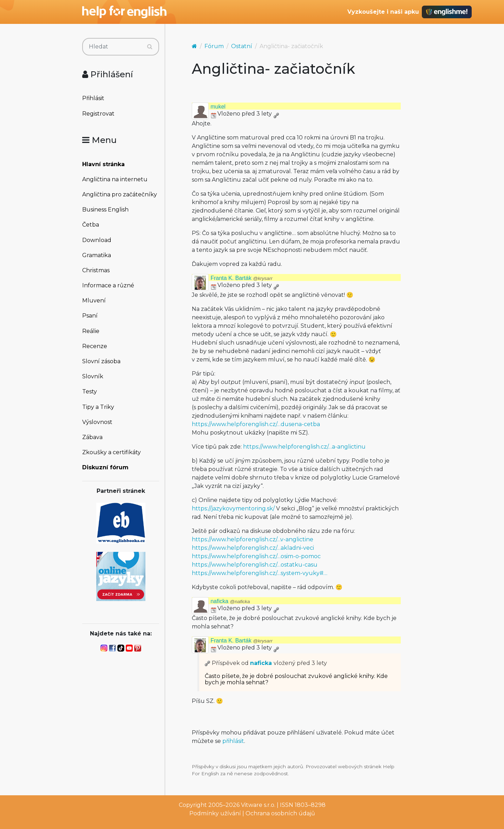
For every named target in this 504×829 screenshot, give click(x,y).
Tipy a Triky (98, 407)
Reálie (91, 331)
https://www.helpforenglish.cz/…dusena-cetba (256, 424)
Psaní (90, 316)
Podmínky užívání (215, 813)
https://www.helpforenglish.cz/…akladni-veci (253, 548)
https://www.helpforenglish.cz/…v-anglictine (253, 539)
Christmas (96, 270)
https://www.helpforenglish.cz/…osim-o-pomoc (256, 556)
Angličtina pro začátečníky (120, 194)
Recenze (95, 346)
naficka (230, 601)
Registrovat (98, 114)
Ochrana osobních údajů (280, 813)
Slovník (93, 376)
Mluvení (94, 301)
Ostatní (242, 46)
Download (97, 240)
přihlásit (233, 741)
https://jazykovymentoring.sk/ (233, 508)
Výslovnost (97, 422)
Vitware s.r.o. (258, 805)
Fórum (214, 46)
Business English (105, 210)
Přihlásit (93, 98)
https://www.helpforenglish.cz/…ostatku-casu (255, 565)
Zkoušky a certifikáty (112, 452)
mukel (218, 107)
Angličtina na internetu (115, 179)
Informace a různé (108, 285)
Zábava (92, 437)
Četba (91, 225)
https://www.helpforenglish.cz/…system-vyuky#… (260, 573)
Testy (90, 391)
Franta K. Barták (241, 278)
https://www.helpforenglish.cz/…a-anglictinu (304, 447)
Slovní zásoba (101, 361)
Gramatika (97, 255)
